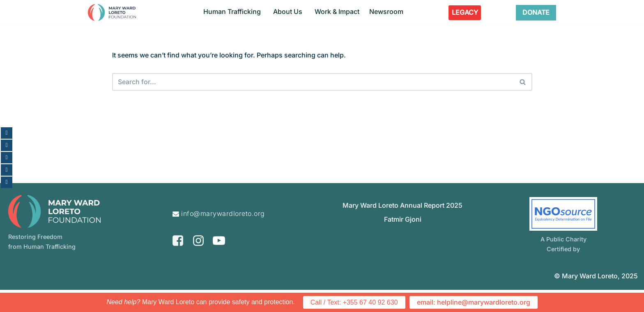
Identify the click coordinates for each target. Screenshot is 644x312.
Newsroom (386, 11)
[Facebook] (178, 262)
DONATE (536, 12)
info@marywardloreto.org (223, 236)
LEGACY (465, 12)
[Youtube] (219, 262)
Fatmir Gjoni (403, 241)
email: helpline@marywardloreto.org (474, 302)
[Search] (313, 82)
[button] (201, 11)
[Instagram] (198, 262)
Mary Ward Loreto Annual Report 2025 (402, 227)
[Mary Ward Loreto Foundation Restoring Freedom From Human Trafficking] (112, 13)
